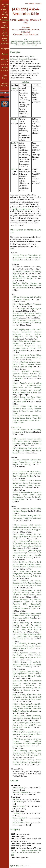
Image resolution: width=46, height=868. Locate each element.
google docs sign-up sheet (23, 209)
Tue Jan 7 (14, 143)
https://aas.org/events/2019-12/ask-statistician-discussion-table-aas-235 (26, 853)
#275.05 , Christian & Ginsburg (27, 685)
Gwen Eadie (17, 813)
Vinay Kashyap (18, 788)
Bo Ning (16, 799)
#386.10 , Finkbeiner (27, 762)
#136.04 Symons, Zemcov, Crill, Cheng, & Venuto (27, 346)
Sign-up (29, 43)
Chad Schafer (17, 802)
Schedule (22, 43)
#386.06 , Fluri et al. (27, 725)
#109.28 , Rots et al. (27, 637)
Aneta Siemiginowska (20, 792)
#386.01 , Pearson (27, 697)
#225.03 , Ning (27, 364)
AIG (4, 12)
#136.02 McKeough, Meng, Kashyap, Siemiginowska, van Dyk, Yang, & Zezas (27, 334)
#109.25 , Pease (27, 616)
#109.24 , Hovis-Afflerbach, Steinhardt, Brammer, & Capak (27, 604)
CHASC (4, 9)
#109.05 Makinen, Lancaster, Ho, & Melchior (27, 537)
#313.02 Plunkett (27, 474)
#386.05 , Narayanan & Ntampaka (27, 718)
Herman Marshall (19, 818)
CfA (4, 7)
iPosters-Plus (16, 427)
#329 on (27, 316)
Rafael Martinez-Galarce (21, 823)
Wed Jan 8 (14, 169)
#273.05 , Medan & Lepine (27, 674)
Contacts (25, 45)
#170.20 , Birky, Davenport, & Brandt (27, 655)
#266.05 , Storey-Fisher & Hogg (27, 388)
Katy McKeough (19, 806)
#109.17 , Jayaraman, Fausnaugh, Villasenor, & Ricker (27, 574)
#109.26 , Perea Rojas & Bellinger (27, 627)
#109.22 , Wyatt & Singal (27, 583)
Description (15, 43)
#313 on (27, 462)
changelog (33, 45)
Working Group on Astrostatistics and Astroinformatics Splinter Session (27, 257)
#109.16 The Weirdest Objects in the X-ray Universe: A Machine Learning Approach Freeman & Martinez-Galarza (27, 564)
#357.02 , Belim (27, 399)
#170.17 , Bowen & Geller (27, 646)
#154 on (27, 304)
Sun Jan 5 (14, 88)
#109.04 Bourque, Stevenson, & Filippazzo (27, 527)
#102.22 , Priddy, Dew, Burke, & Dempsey (27, 664)
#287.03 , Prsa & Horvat (27, 450)
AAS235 (5, 4)
